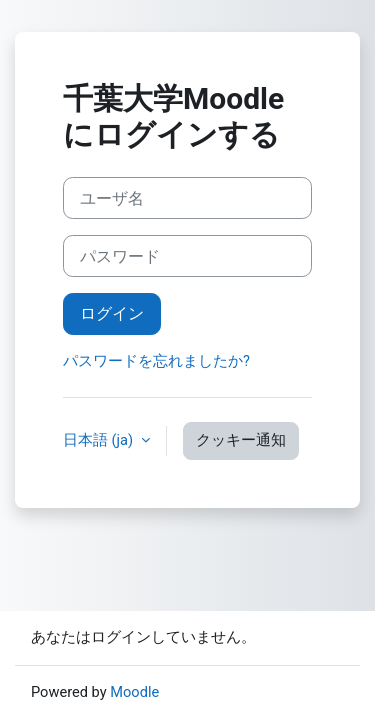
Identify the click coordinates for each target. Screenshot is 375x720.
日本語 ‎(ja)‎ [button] (100, 440)
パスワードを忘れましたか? (156, 361)
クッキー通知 (241, 440)
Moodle (134, 692)
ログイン (112, 313)
